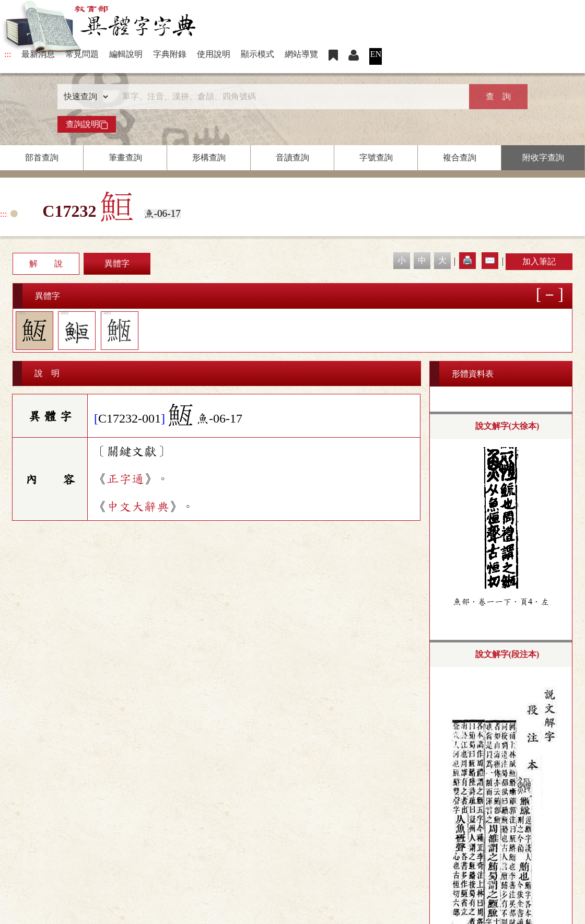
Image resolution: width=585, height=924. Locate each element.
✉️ (490, 260)
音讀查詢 (292, 157)
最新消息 (38, 54)
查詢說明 (87, 124)
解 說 (46, 264)
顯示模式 (258, 54)
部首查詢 (42, 157)
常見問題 (82, 54)
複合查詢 (460, 157)
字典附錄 (170, 54)
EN (376, 54)
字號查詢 (376, 157)
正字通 (125, 479)
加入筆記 (539, 261)
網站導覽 (301, 54)
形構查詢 (209, 157)
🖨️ (467, 260)
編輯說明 (126, 54)
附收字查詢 (543, 157)
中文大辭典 (138, 507)
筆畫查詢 (125, 157)
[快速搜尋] (289, 97)
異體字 (117, 264)
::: (8, 54)
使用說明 (214, 54)
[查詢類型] (84, 97)
